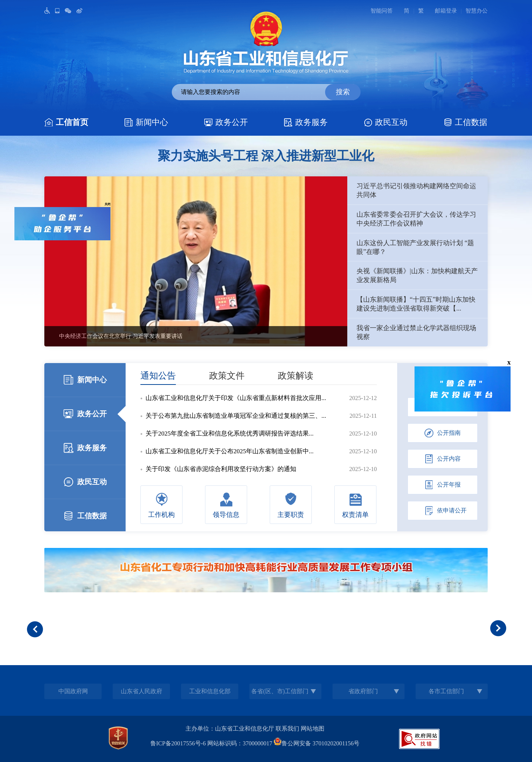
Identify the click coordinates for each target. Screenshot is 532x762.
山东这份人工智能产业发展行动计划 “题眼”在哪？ (415, 247)
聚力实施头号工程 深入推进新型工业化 (266, 156)
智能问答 (382, 11)
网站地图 (313, 729)
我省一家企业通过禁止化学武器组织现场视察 (416, 332)
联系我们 (287, 729)
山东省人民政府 (141, 691)
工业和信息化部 (210, 691)
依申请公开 (446, 511)
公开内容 (443, 459)
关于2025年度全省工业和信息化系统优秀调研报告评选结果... (230, 434)
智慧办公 (477, 11)
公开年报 (443, 485)
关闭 (105, 201)
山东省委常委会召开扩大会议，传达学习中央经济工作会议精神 (416, 219)
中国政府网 (73, 691)
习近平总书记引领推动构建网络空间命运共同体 (416, 190)
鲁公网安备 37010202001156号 (317, 743)
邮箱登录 (446, 11)
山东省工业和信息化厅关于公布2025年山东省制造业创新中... (230, 451)
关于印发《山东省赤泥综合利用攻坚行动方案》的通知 (221, 469)
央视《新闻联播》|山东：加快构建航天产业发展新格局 (417, 275)
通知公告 (158, 376)
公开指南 (443, 433)
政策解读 (296, 376)
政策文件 (227, 376)
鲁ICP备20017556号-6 (178, 743)
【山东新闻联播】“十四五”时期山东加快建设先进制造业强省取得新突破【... (416, 304)
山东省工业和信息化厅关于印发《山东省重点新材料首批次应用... (236, 398)
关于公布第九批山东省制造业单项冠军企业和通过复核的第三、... (236, 416)
